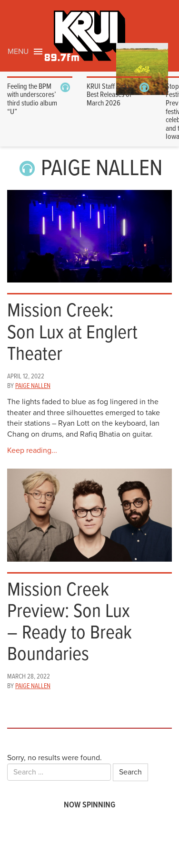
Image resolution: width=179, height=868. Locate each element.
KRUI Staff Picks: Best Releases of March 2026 (109, 95)
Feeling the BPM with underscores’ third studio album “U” (32, 99)
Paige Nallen (33, 386)
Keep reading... (32, 450)
